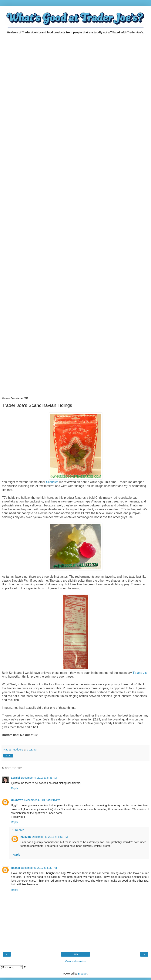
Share (8, 756)
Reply (14, 788)
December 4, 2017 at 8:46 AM (39, 778)
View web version (75, 961)
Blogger (83, 974)
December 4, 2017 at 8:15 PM (42, 800)
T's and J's (140, 673)
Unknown (17, 800)
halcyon (25, 837)
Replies (20, 830)
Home (75, 954)
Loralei (15, 778)
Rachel (15, 868)
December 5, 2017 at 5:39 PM (39, 868)
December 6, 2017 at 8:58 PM (50, 837)
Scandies (52, 482)
